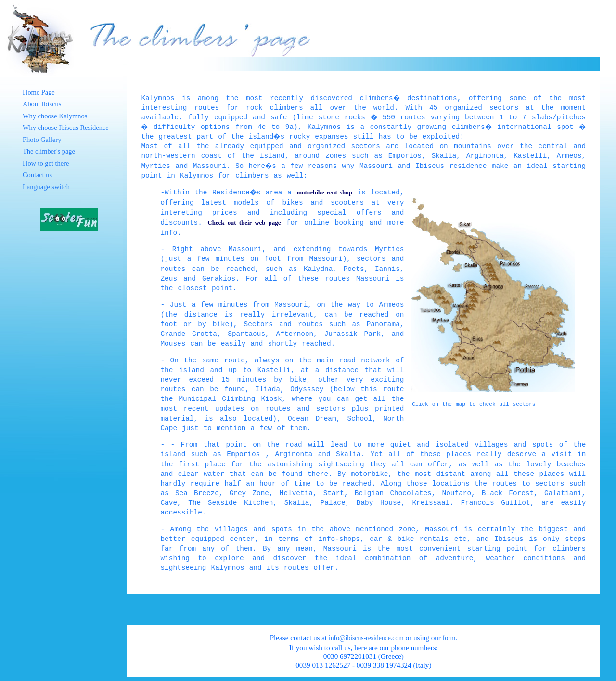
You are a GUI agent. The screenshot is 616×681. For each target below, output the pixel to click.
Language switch (46, 187)
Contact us (37, 175)
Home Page (39, 92)
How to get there (46, 163)
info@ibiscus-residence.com (366, 638)
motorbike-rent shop (325, 192)
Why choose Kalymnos (55, 116)
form (449, 638)
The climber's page (49, 151)
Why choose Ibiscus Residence (66, 128)
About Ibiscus (42, 104)
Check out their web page (244, 223)
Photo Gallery (42, 140)
